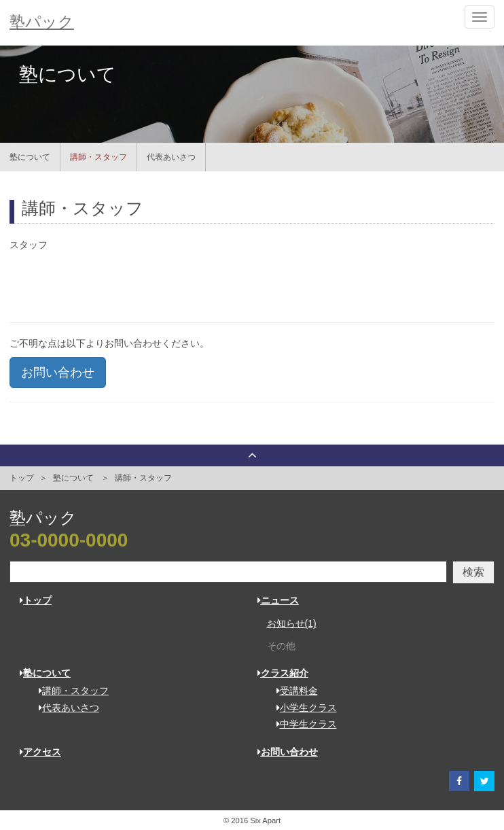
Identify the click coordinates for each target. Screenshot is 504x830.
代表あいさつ (171, 157)
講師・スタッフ (98, 157)
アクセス (40, 752)
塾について (30, 157)
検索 (473, 572)
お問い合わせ (58, 373)
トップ (22, 478)
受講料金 (292, 691)
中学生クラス (302, 724)
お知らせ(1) (292, 623)
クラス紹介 (283, 673)
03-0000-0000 (69, 540)
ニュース (278, 600)
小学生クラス (302, 708)
